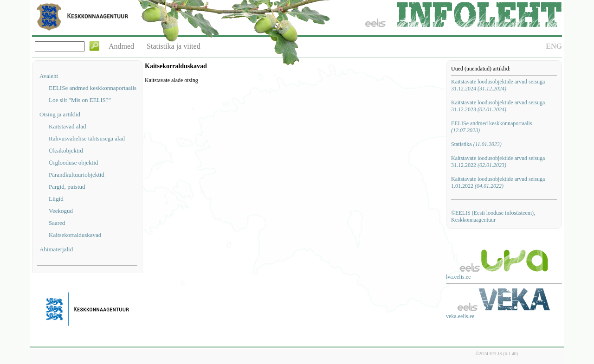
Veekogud (61, 211)
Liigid (56, 199)
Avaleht (49, 76)
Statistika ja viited (174, 46)
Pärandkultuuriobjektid (77, 175)
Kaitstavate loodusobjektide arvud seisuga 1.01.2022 (498, 182)
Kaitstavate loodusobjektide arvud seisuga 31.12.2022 (498, 162)
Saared (57, 223)
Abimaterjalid (56, 249)
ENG (554, 46)
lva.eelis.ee (458, 277)
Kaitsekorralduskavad (75, 235)
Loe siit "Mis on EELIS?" (80, 100)
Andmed (121, 46)
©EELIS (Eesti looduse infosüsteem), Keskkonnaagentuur (493, 216)
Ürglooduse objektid (73, 163)
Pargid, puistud (67, 187)
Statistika (476, 144)
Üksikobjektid (66, 150)
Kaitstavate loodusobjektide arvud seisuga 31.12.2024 (498, 85)
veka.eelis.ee (460, 316)
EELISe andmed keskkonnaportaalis (93, 88)
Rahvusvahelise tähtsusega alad (87, 138)
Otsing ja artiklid (60, 114)
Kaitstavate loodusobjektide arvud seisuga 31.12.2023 (498, 106)
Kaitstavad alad (68, 126)
